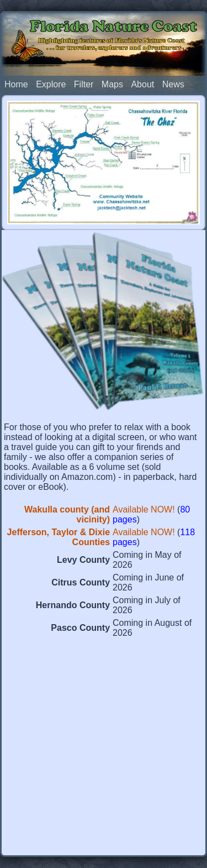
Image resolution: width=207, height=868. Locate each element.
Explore (51, 84)
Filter (84, 84)
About (142, 84)
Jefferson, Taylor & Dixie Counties (59, 537)
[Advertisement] (104, 749)
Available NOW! (144, 509)
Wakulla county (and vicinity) (67, 514)
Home (16, 84)
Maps (112, 84)
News (173, 84)
